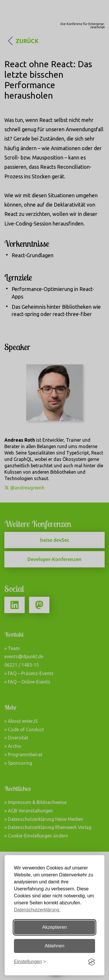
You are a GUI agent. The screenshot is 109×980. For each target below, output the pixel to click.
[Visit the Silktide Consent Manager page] (92, 962)
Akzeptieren (54, 927)
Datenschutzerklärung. (37, 910)
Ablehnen (55, 946)
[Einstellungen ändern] (30, 962)
